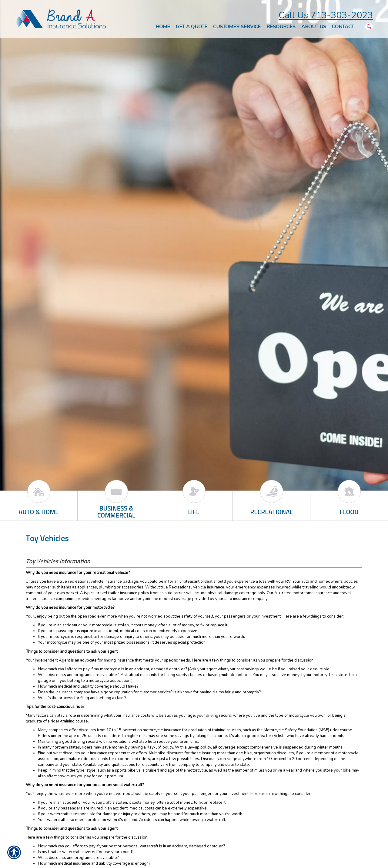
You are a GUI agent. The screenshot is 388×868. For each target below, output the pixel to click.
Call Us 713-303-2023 (326, 15)
